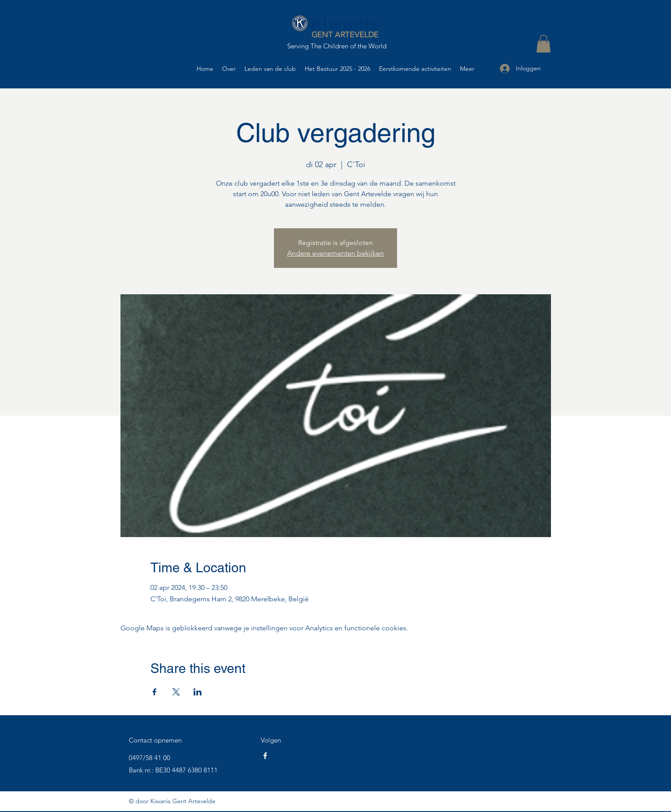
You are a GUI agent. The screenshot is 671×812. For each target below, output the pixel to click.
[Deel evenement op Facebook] (155, 692)
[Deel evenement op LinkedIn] (198, 692)
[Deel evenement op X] (176, 692)
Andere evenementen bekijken (335, 253)
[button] (543, 44)
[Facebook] (265, 756)
